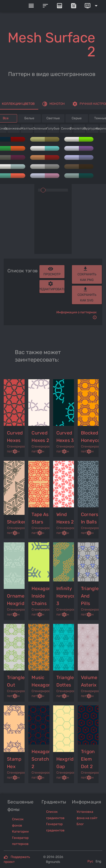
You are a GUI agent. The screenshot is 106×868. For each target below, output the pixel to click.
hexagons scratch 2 (41, 759)
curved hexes (15, 437)
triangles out (16, 681)
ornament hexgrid (16, 600)
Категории (20, 832)
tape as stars (40, 518)
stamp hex (14, 763)
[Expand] (92, 6)
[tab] (53, 104)
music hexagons (41, 681)
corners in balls (90, 518)
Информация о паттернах (77, 312)
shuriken (16, 522)
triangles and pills (90, 596)
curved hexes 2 (40, 437)
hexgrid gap (65, 763)
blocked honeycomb (90, 437)
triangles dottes (65, 681)
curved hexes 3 (65, 437)
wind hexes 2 (65, 518)
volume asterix (89, 681)
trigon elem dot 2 (88, 759)
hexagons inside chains (41, 596)
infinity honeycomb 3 (65, 596)
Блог (80, 824)
